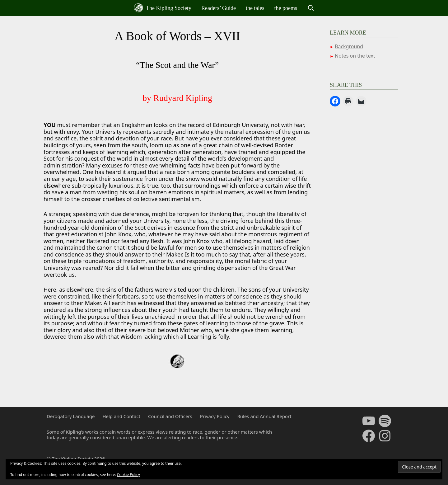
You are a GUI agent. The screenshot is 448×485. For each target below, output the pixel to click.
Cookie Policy (128, 475)
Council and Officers (170, 416)
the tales (255, 8)
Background (349, 46)
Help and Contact (121, 416)
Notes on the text (355, 56)
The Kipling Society (163, 8)
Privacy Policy (215, 416)
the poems (286, 8)
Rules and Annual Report (264, 416)
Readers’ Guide (219, 8)
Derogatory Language (71, 416)
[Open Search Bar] (311, 8)
